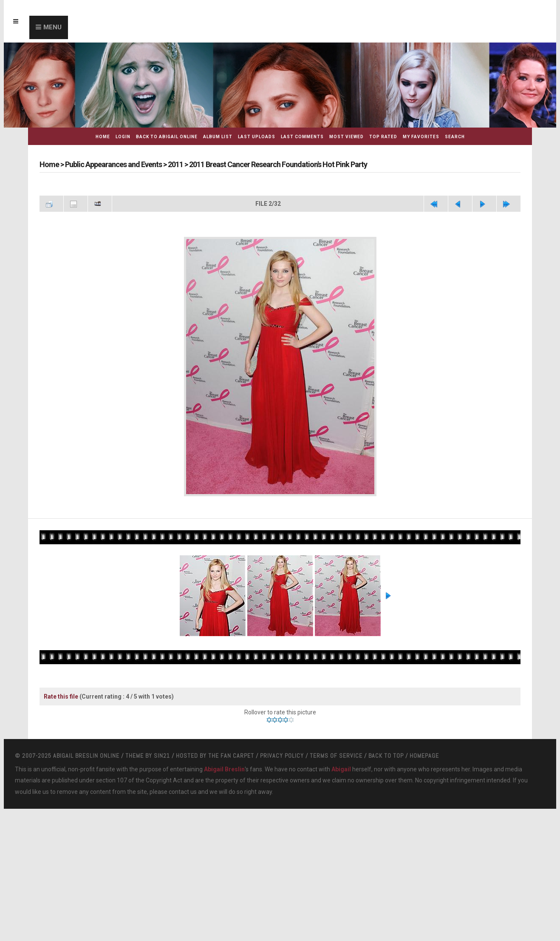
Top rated (383, 137)
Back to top (386, 756)
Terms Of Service (336, 756)
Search (455, 137)
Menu (52, 27)
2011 (175, 164)
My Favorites (421, 137)
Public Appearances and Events (113, 164)
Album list (218, 137)
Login (123, 137)
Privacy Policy (282, 756)
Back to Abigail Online (167, 137)
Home (103, 137)
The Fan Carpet (231, 756)
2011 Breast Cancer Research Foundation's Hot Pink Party (278, 164)
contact (179, 792)
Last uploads (257, 137)
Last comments (302, 137)
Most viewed (346, 137)
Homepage (424, 756)
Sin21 (162, 756)
